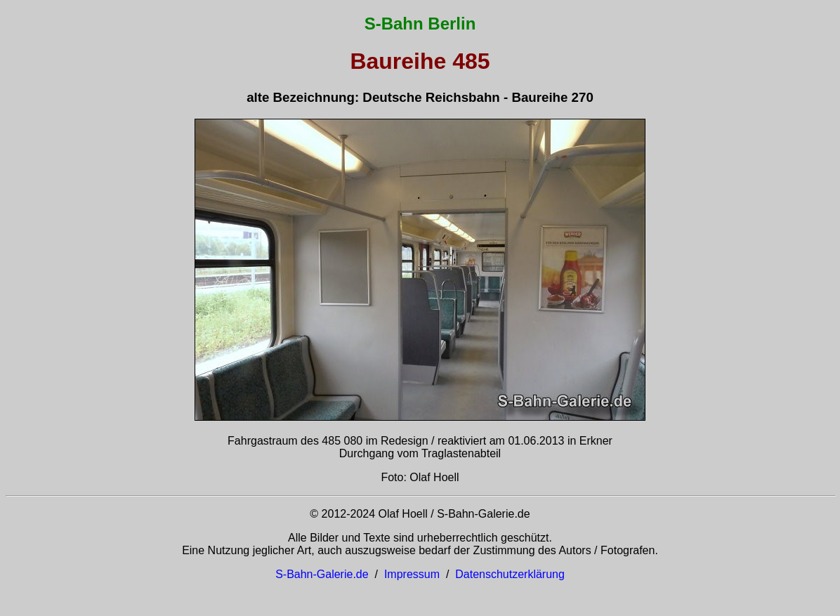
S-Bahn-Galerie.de (322, 574)
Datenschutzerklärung (510, 574)
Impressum (412, 574)
